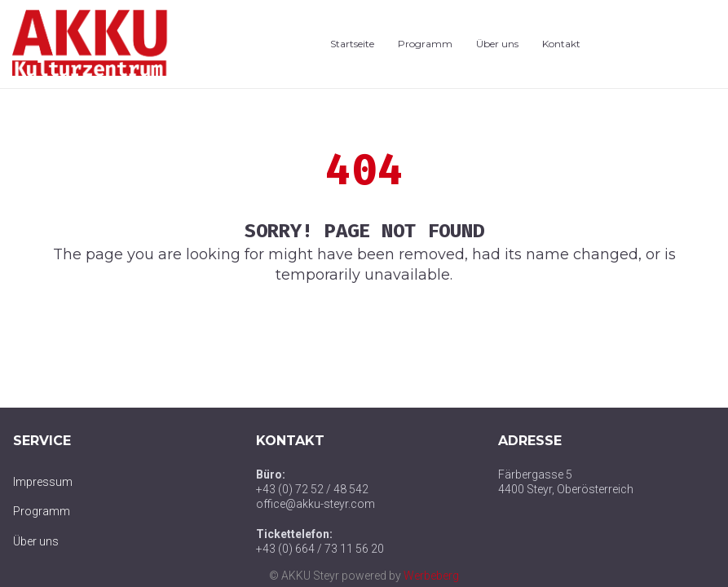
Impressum (43, 482)
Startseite (352, 44)
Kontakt (561, 44)
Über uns (497, 44)
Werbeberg (431, 576)
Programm (425, 44)
